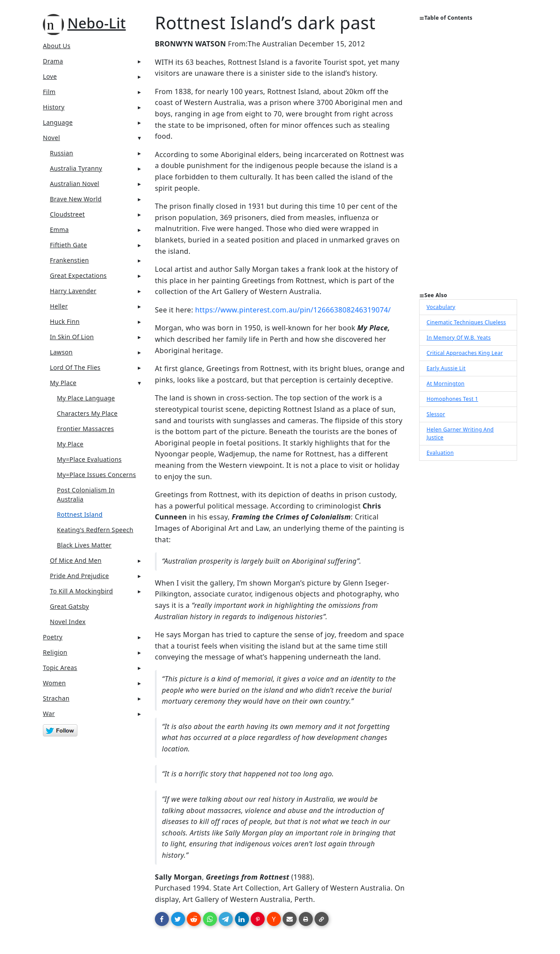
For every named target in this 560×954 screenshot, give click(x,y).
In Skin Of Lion (72, 337)
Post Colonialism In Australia (86, 495)
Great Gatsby (69, 606)
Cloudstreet (67, 214)
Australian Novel (75, 184)
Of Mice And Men (76, 560)
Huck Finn (65, 321)
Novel (51, 138)
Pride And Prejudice (79, 576)
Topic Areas (60, 668)
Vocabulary (441, 307)
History (54, 107)
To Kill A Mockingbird (81, 591)
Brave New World (76, 199)
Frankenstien (69, 260)
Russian (61, 153)
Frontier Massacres (85, 429)
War (49, 714)
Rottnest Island (80, 514)
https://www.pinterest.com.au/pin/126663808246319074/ (293, 310)
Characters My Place (87, 413)
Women (54, 683)
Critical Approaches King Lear (465, 353)
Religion (55, 652)
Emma (59, 230)
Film (49, 92)
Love (50, 76)
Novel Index (68, 622)
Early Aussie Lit (446, 368)
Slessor (436, 414)
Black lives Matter (84, 545)
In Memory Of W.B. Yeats (459, 338)
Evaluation (440, 453)
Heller (59, 306)
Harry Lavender (73, 291)
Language (58, 122)
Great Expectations (78, 275)
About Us (57, 46)
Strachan (56, 698)
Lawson (61, 352)
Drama (53, 61)
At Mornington (446, 384)
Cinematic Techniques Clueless (466, 322)
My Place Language (86, 398)
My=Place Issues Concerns (96, 475)
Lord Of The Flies (75, 367)
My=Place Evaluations (89, 459)
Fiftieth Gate (68, 245)
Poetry (53, 637)
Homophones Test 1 (452, 399)
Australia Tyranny (76, 168)
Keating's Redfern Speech (95, 530)
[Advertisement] (468, 160)
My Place (63, 383)
